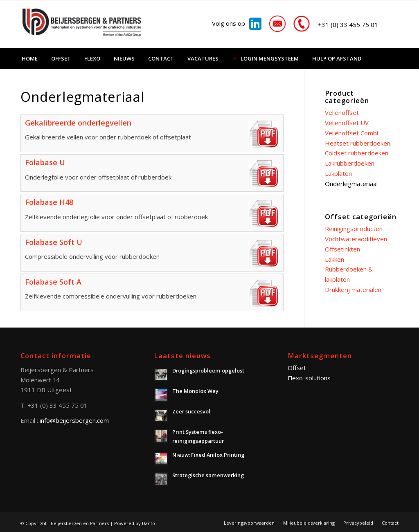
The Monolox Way (195, 391)
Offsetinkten (342, 249)
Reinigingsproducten (354, 229)
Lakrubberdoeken (350, 163)
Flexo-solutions (309, 378)
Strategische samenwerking (208, 475)
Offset (297, 368)
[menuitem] (30, 58)
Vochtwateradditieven (356, 239)
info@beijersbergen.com (74, 420)
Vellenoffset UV (347, 123)
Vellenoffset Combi (351, 133)
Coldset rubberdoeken (357, 153)
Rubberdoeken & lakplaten (349, 274)
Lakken (335, 259)
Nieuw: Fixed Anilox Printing (208, 455)
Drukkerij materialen (353, 290)
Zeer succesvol (191, 411)
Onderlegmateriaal (351, 184)
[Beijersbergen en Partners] (82, 24)
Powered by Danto (135, 523)
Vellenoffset (342, 112)
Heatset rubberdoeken (358, 143)
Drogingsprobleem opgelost (208, 370)
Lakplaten (338, 173)
